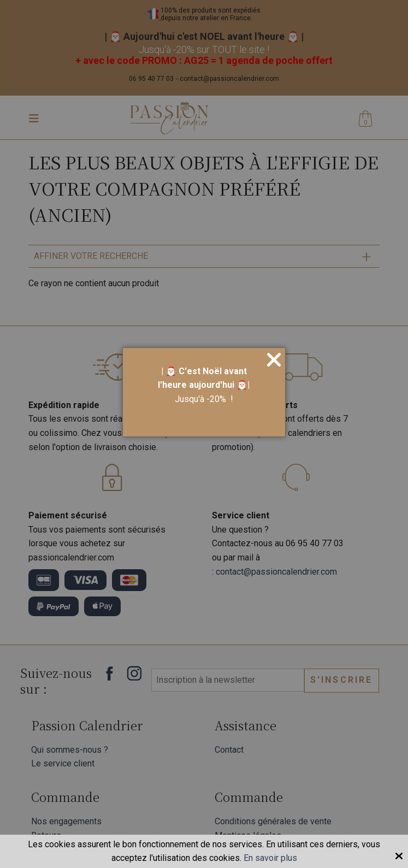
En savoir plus (270, 858)
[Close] (274, 361)
